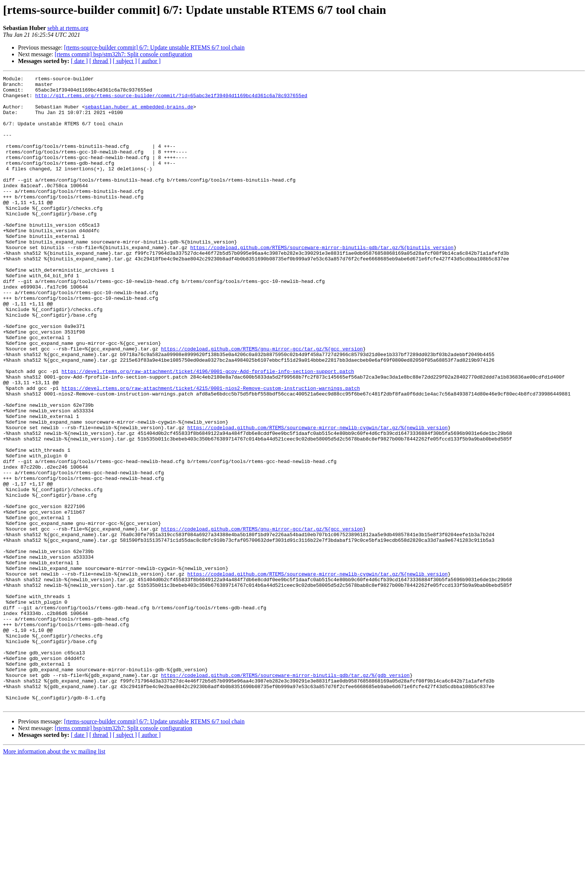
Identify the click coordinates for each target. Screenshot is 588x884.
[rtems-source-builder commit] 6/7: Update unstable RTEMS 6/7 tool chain (154, 47)
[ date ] (79, 61)
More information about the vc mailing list (54, 877)
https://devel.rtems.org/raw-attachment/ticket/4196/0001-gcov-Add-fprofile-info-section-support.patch (208, 431)
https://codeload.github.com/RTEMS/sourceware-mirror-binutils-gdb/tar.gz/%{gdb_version (285, 795)
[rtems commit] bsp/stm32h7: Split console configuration (124, 54)
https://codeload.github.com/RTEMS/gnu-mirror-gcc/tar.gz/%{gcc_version (262, 404)
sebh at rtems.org (68, 28)
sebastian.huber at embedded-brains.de (139, 113)
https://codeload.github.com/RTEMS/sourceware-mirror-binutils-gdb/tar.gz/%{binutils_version (322, 282)
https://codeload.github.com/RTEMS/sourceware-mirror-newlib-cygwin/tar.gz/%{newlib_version (317, 498)
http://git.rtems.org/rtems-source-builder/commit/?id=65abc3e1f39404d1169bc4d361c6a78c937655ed (171, 100)
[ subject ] (125, 61)
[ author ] (150, 61)
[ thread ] (100, 61)
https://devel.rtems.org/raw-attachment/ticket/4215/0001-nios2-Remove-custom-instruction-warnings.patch (211, 451)
